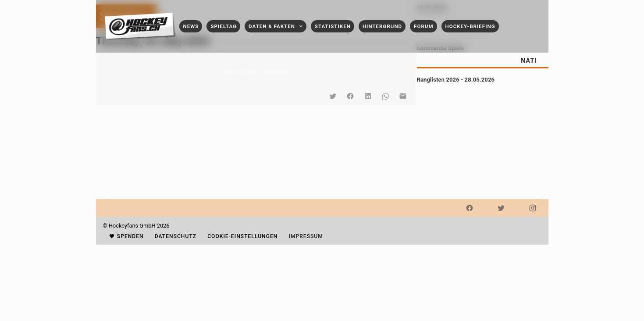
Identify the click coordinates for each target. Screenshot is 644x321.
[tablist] (483, 61)
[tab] (529, 61)
